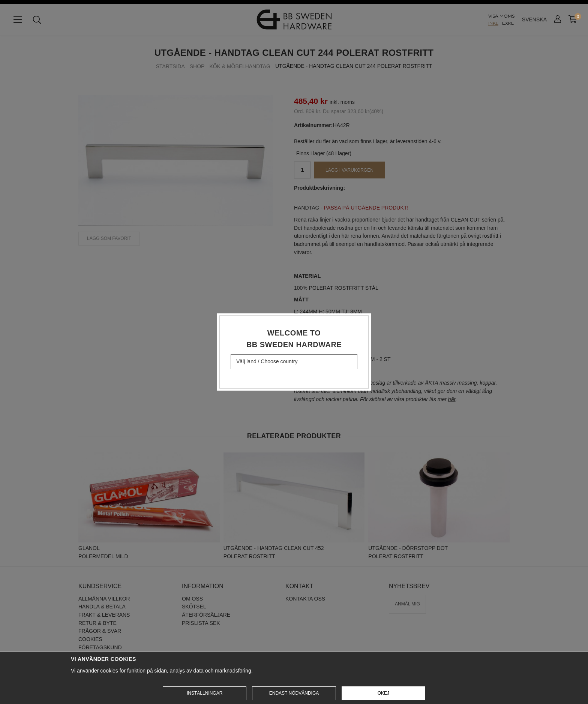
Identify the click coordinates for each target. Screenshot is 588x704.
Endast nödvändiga (294, 693)
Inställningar (205, 693)
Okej (383, 693)
